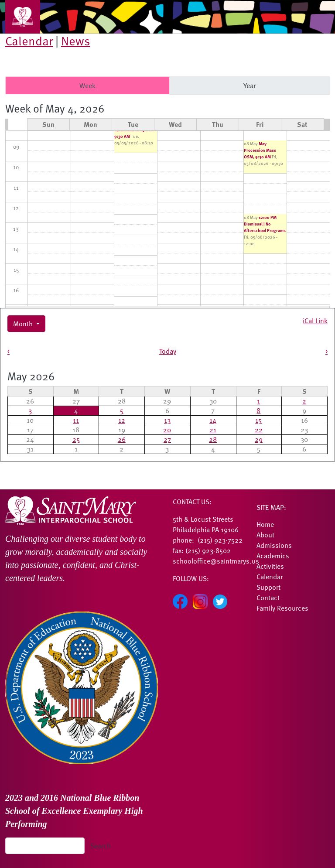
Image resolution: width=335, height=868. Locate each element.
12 (122, 420)
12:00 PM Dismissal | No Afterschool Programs (265, 224)
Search (101, 846)
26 (122, 439)
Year (250, 85)
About (265, 535)
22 (259, 430)
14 (213, 420)
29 (259, 439)
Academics (273, 556)
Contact (268, 598)
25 (76, 439)
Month (24, 324)
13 (167, 420)
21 (213, 430)
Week (87, 85)
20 (167, 430)
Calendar (29, 41)
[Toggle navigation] (23, 17)
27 (167, 439)
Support (268, 587)
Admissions (274, 545)
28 (213, 439)
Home (265, 524)
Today (168, 351)
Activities (270, 566)
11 (76, 420)
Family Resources (282, 608)
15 (258, 420)
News (76, 41)
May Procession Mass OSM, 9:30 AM (260, 150)
